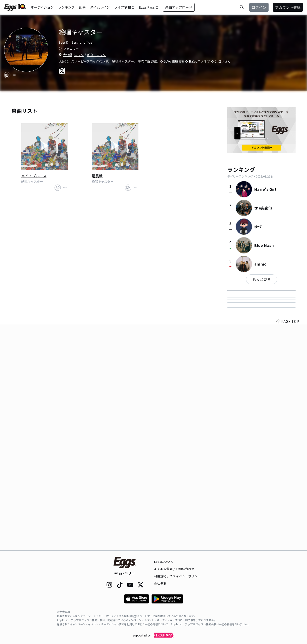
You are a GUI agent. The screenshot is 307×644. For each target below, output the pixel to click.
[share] (7, 75)
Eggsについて (164, 561)
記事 (82, 7)
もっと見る (262, 279)
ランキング (66, 7)
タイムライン (100, 7)
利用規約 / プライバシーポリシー (178, 576)
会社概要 (160, 583)
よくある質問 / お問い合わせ (174, 569)
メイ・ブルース (34, 176)
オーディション (42, 7)
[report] (15, 75)
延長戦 (97, 176)
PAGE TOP (288, 547)
